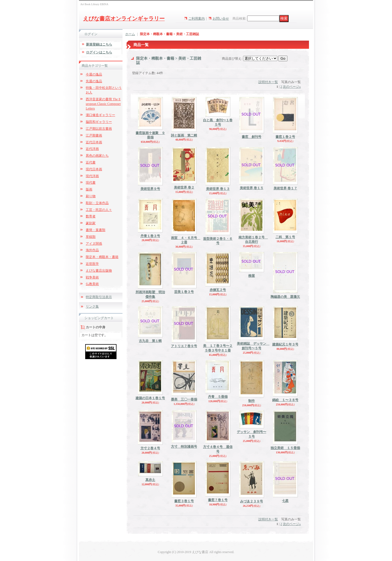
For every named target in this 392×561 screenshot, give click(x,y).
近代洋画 (92, 149)
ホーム (130, 34)
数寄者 (91, 216)
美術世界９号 (150, 189)
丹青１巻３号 (150, 236)
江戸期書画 (94, 135)
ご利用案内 (197, 19)
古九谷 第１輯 (150, 341)
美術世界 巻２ (184, 187)
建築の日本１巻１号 (150, 398)
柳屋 (252, 276)
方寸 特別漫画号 (184, 447)
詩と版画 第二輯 (184, 135)
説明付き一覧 (268, 82)
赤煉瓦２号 (218, 290)
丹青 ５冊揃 (218, 397)
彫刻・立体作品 (97, 203)
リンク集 (92, 307)
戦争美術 (92, 277)
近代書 (91, 162)
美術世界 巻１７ (285, 188)
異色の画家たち (97, 156)
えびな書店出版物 (99, 271)
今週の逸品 (94, 74)
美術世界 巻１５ (252, 188)
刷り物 (91, 196)
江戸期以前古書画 (99, 129)
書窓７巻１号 (218, 500)
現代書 (91, 183)
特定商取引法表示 (99, 297)
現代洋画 (92, 176)
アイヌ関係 (94, 244)
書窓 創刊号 (252, 137)
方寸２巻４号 (150, 448)
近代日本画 (94, 142)
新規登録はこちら (99, 44)
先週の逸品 (94, 81)
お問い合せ (221, 19)
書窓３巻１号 (184, 501)
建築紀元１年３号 (285, 344)
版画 (89, 189)
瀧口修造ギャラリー (100, 115)
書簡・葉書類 (96, 230)
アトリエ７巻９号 (184, 346)
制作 (252, 401)
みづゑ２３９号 (252, 501)
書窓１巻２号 (285, 137)
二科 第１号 (285, 237)
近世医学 (92, 264)
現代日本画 (94, 169)
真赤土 (150, 480)
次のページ (292, 87)
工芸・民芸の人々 (99, 210)
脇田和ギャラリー (99, 122)
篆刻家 (91, 223)
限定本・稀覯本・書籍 (102, 257)
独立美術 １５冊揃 (285, 448)
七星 (285, 501)
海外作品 (92, 250)
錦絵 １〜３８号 (285, 400)
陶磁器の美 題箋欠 (285, 297)
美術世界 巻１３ (218, 189)
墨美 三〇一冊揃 (184, 399)
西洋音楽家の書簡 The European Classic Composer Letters (103, 104)
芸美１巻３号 (184, 292)
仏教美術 (92, 284)
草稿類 (91, 237)
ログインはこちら (99, 52)
